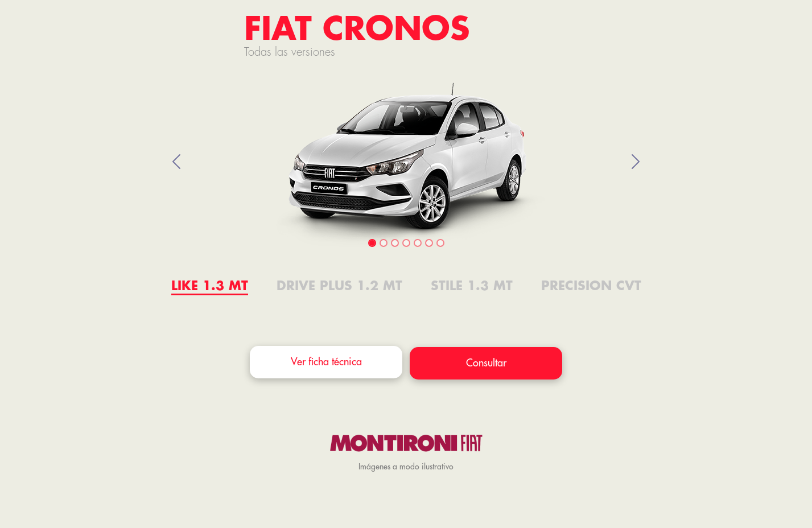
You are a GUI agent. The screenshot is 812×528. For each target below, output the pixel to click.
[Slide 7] (440, 243)
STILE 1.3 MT (472, 286)
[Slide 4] (406, 243)
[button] (177, 162)
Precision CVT (591, 286)
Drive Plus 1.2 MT (339, 286)
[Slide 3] (395, 243)
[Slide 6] (429, 243)
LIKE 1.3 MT (210, 286)
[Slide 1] (372, 243)
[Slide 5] (418, 243)
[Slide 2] (384, 243)
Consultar (486, 363)
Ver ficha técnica (326, 362)
